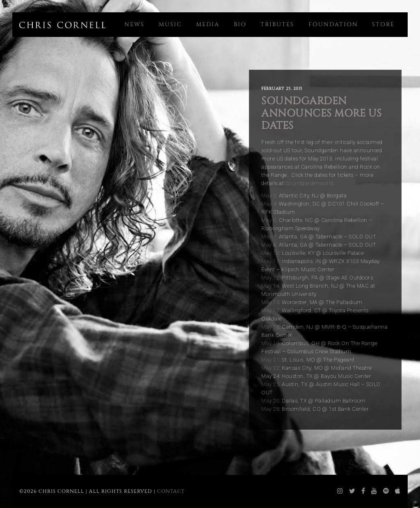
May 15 (270, 302)
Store (383, 24)
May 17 (270, 310)
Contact (171, 491)
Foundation (333, 24)
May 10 (270, 253)
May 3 (269, 196)
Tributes (277, 24)
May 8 (269, 245)
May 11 (270, 261)
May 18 (270, 327)
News (134, 24)
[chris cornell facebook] (363, 491)
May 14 (270, 286)
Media (208, 24)
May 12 (270, 278)
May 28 (270, 409)
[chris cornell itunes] (398, 491)
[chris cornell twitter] (352, 491)
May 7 (269, 237)
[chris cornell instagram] (340, 491)
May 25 (270, 384)
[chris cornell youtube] (374, 491)
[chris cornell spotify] (386, 491)
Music (170, 24)
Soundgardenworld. (310, 183)
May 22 (270, 368)
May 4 (269, 204)
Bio (240, 24)
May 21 (270, 360)
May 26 (270, 401)
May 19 (270, 343)
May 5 (269, 220)
